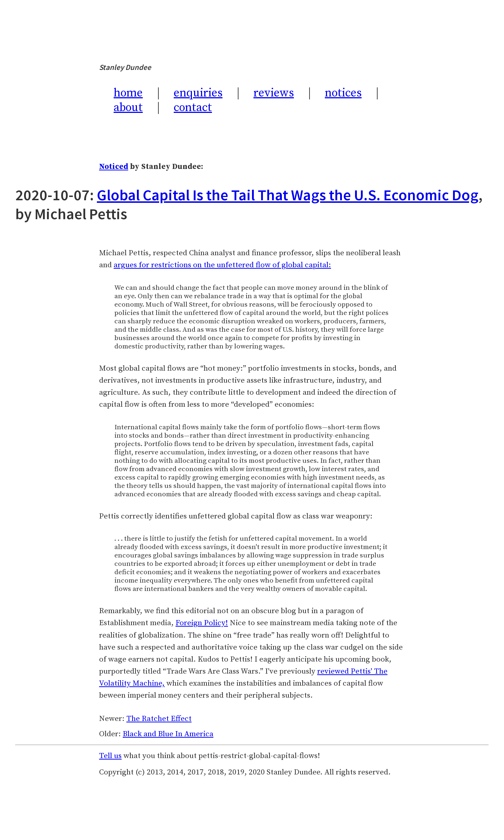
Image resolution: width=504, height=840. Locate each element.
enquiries (198, 93)
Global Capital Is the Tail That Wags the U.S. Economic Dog (288, 195)
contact (193, 108)
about (128, 108)
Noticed (114, 167)
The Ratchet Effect (159, 719)
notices (343, 93)
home (128, 93)
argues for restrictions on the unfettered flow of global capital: (222, 265)
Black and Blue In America (168, 734)
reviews (274, 93)
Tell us (110, 756)
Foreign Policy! (202, 623)
